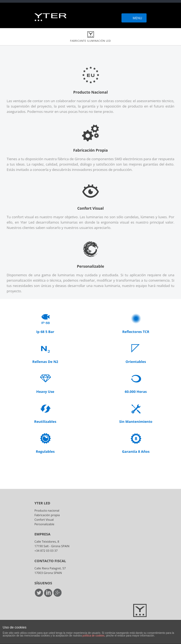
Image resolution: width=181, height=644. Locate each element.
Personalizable (44, 524)
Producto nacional (47, 510)
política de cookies (93, 636)
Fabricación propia (47, 515)
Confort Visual (44, 520)
